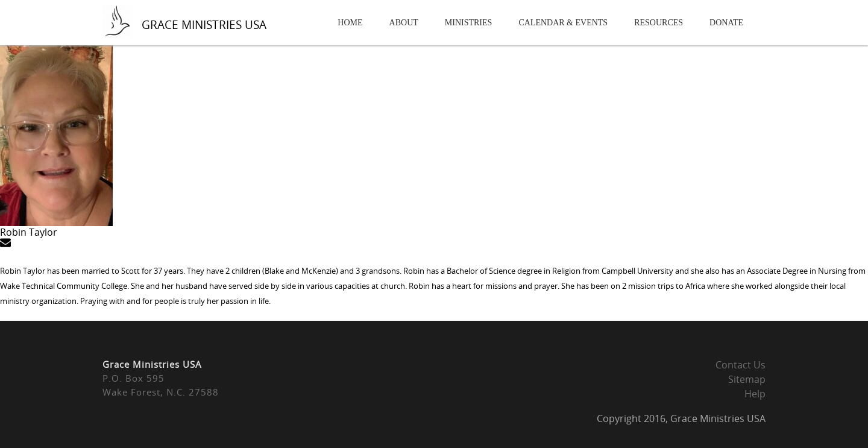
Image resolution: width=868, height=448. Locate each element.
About (404, 23)
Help (755, 394)
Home (350, 23)
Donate (726, 23)
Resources (659, 23)
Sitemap (747, 379)
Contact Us (741, 365)
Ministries (469, 23)
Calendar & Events (563, 23)
